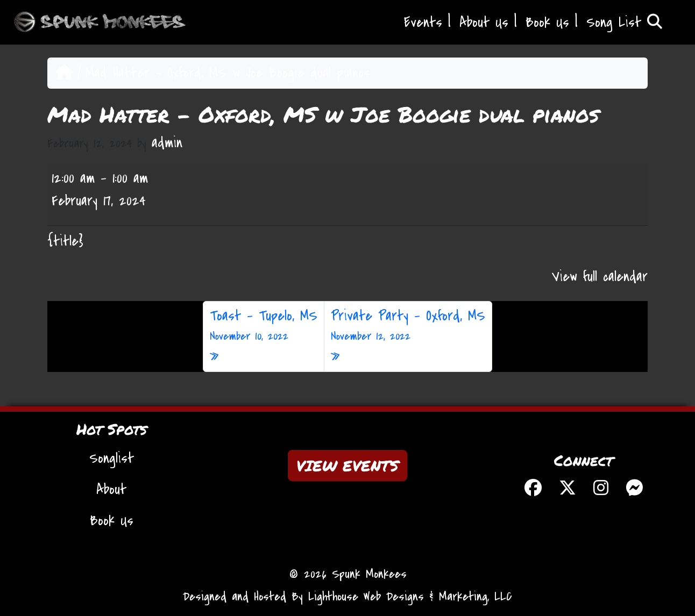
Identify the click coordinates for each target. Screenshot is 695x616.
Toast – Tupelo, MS (264, 326)
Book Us (547, 23)
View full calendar (600, 277)
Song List (624, 23)
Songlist (112, 459)
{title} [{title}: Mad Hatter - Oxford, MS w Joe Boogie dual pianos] (65, 241)
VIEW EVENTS (347, 465)
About (111, 490)
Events (423, 23)
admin (167, 143)
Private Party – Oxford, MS (408, 326)
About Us (484, 23)
